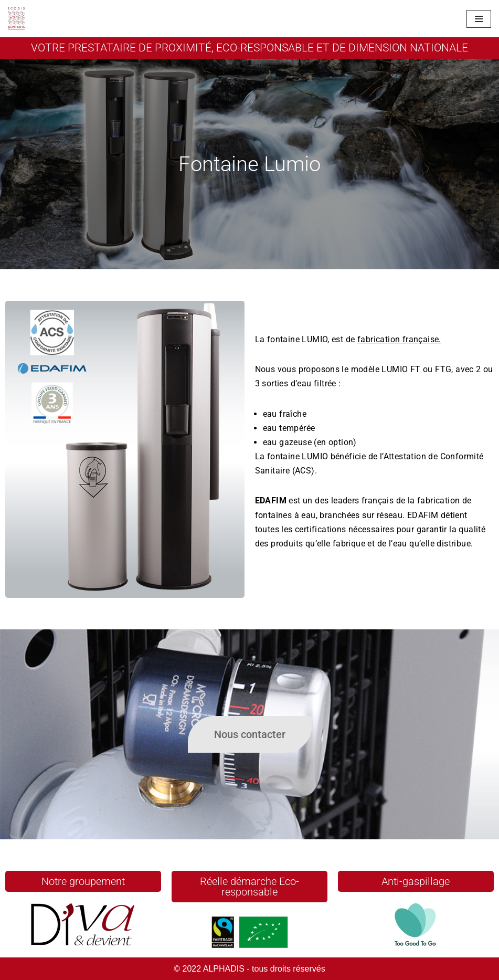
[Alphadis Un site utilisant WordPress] (16, 19)
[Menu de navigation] (479, 19)
